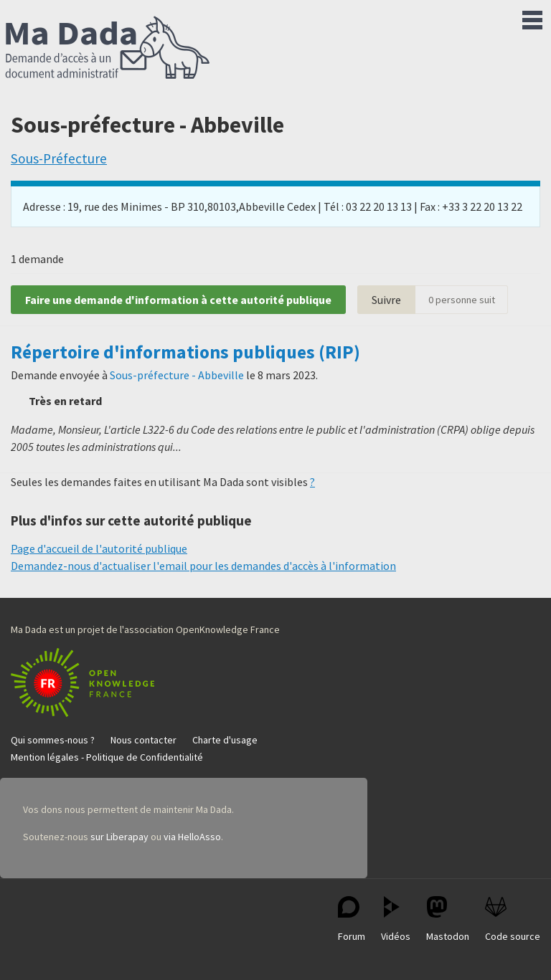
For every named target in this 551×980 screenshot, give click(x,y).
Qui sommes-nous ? (53, 740)
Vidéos (396, 919)
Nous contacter (143, 740)
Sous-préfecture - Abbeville (177, 375)
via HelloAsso (192, 837)
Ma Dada (108, 49)
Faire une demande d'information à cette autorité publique (178, 300)
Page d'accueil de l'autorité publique (99, 548)
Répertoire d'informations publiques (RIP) (185, 352)
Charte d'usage (225, 740)
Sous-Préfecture (59, 158)
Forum (352, 919)
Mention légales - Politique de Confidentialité (107, 757)
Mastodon (448, 919)
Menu (532, 17)
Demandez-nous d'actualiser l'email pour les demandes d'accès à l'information (203, 566)
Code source (513, 919)
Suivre (386, 300)
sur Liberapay (119, 837)
